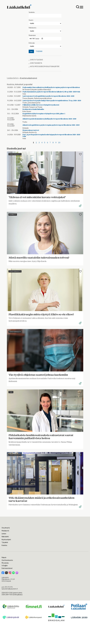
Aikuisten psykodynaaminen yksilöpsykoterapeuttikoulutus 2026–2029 (49, 119)
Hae (31, 51)
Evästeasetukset (7, 568)
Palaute (4, 558)
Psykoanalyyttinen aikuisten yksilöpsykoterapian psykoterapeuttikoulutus (51, 87)
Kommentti (13, 215)
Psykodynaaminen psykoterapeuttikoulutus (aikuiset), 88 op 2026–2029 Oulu (51, 92)
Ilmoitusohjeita (36, 63)
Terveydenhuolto (15, 154)
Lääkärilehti (12, 78)
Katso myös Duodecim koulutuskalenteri (45, 67)
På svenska (5, 563)
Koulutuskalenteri (29, 78)
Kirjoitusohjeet (6, 540)
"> (45, 31)
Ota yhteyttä (6, 528)
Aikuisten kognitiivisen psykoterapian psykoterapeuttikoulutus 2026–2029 (51, 125)
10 (59, 143)
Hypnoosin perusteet (31, 130)
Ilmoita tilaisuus (36, 60)
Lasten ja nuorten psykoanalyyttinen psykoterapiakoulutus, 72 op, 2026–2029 (52, 101)
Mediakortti (5, 531)
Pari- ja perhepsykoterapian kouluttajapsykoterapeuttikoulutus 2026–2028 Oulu (51, 135)
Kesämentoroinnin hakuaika (33, 109)
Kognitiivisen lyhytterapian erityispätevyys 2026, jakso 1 (44, 114)
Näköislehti (5, 537)
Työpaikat (5, 542)
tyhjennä (39, 51)
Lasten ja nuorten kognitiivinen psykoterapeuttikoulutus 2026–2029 (48, 96)
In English (5, 566)
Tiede (11, 392)
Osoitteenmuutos (7, 560)
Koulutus (4, 545)
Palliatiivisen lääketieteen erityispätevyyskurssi (41, 105)
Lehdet (4, 534)
